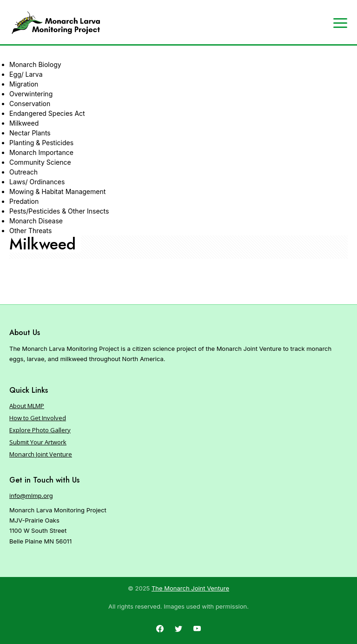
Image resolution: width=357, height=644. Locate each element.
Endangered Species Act (47, 113)
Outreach (23, 172)
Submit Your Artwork (38, 442)
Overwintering (31, 94)
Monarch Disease (36, 221)
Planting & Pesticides (41, 143)
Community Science (40, 162)
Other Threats (30, 231)
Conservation (30, 104)
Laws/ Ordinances (37, 182)
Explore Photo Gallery (40, 430)
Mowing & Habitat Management (57, 191)
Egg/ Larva (26, 74)
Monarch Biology (35, 64)
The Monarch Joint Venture (190, 588)
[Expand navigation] (340, 22)
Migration (24, 84)
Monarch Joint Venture (41, 454)
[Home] (56, 23)
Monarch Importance (41, 152)
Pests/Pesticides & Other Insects (59, 211)
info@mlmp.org (31, 496)
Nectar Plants (30, 133)
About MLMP (27, 406)
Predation (24, 201)
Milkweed (24, 123)
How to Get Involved (38, 418)
